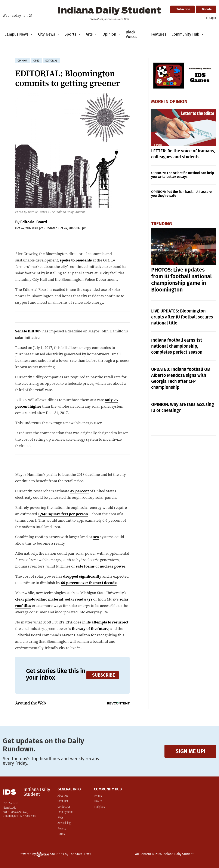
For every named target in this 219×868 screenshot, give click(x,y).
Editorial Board (34, 222)
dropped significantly (82, 576)
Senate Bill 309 (28, 331)
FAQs (60, 818)
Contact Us (64, 807)
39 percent (79, 491)
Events (98, 796)
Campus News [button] (17, 34)
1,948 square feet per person (63, 514)
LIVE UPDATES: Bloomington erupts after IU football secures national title (182, 317)
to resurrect (118, 622)
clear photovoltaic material (39, 599)
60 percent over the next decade (89, 583)
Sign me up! (190, 751)
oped (36, 61)
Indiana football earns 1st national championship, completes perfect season (177, 346)
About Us (63, 796)
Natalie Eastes (37, 212)
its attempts (97, 622)
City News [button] (47, 34)
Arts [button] (90, 34)
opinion (23, 61)
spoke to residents (76, 260)
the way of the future (90, 629)
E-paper (211, 18)
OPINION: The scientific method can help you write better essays (183, 175)
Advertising (64, 823)
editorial (51, 61)
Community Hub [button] (186, 34)
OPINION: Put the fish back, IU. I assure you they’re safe (181, 194)
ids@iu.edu (10, 808)
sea (96, 537)
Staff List (63, 801)
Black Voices (131, 34)
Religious (99, 807)
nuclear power (112, 566)
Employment (65, 812)
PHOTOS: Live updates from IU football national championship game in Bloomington (181, 280)
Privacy (62, 829)
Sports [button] (71, 34)
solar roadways (79, 599)
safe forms (85, 566)
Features (159, 34)
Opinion (178, 102)
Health (98, 801)
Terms (61, 834)
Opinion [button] (110, 34)
